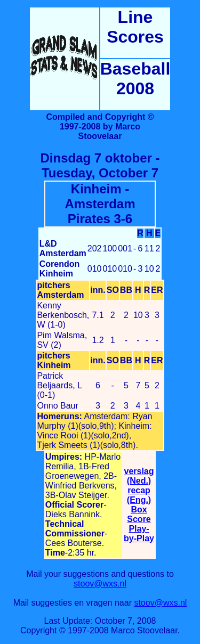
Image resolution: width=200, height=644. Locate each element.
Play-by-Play (139, 533)
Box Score (139, 514)
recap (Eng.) (139, 495)
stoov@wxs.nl (100, 584)
